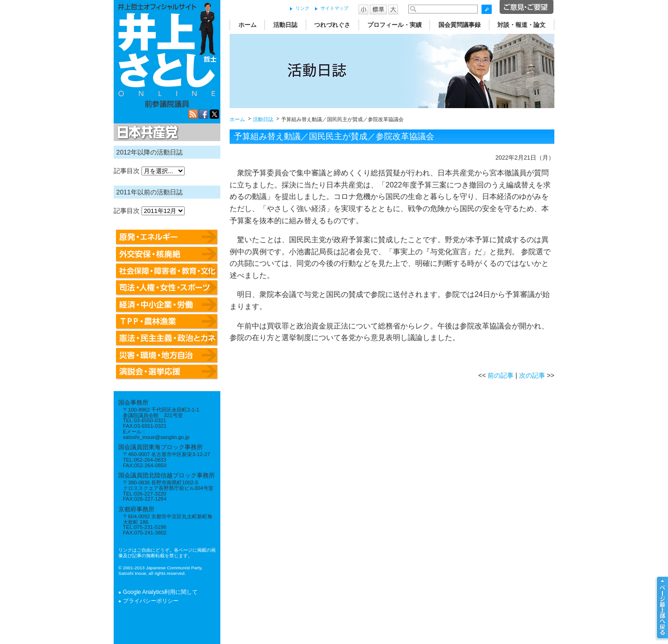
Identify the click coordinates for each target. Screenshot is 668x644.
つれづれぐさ (332, 25)
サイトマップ (334, 8)
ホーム (247, 25)
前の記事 (501, 375)
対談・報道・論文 (521, 25)
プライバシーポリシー (151, 601)
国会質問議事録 (459, 25)
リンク (302, 8)
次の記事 (532, 375)
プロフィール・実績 (395, 25)
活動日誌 (285, 25)
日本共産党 (146, 133)
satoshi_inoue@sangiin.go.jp (156, 437)
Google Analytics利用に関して (160, 592)
